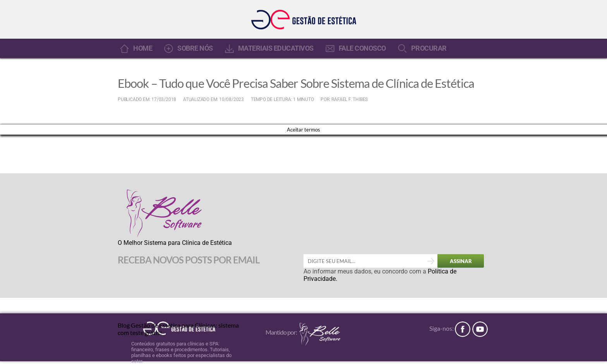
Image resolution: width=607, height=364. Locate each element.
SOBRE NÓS (195, 48)
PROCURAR (429, 48)
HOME (143, 48)
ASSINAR (461, 261)
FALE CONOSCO (362, 48)
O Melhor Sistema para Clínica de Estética (175, 243)
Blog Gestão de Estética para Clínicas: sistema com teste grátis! (178, 328)
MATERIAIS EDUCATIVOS (276, 48)
